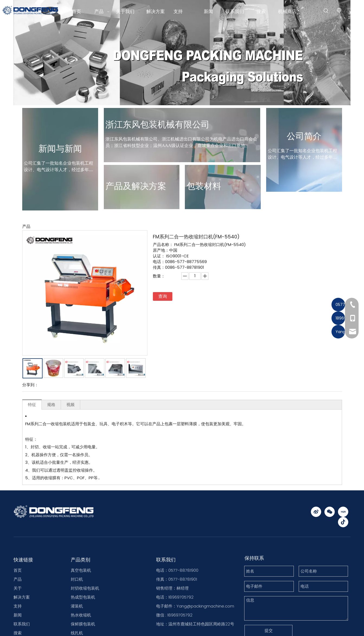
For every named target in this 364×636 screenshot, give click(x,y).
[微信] (330, 535)
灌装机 (77, 629)
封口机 (77, 602)
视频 (70, 428)
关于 (18, 611)
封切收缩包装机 (85, 611)
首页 (18, 593)
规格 (51, 428)
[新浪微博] (316, 535)
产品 (18, 602)
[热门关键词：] (326, 11)
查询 (163, 319)
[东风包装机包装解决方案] (182, 76)
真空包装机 (81, 593)
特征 (32, 428)
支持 (18, 629)
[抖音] (343, 545)
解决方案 (22, 620)
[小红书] (343, 535)
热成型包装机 (83, 620)
